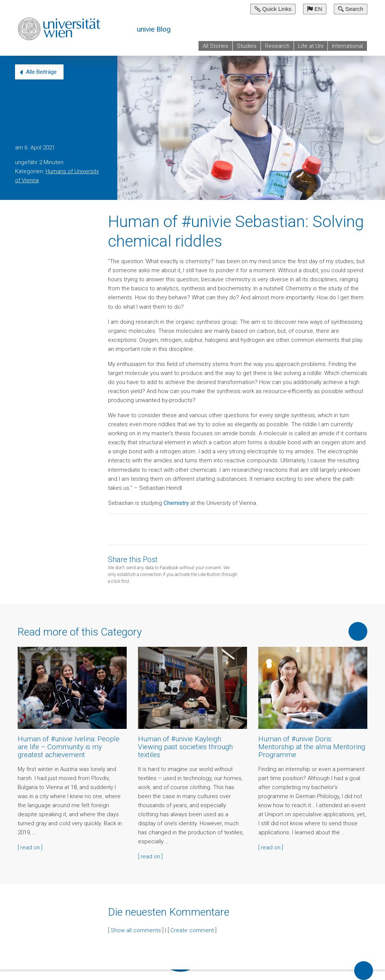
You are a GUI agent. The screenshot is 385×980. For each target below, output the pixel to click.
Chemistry (176, 503)
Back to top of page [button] (364, 971)
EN (315, 9)
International (347, 46)
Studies (247, 46)
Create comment (192, 930)
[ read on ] (30, 847)
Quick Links (273, 9)
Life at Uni (311, 46)
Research (277, 46)
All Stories (215, 46)
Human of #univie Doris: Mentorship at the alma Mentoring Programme (312, 747)
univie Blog (154, 29)
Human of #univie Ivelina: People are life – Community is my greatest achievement (69, 747)
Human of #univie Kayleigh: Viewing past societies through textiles (185, 747)
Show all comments (136, 930)
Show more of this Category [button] (358, 631)
